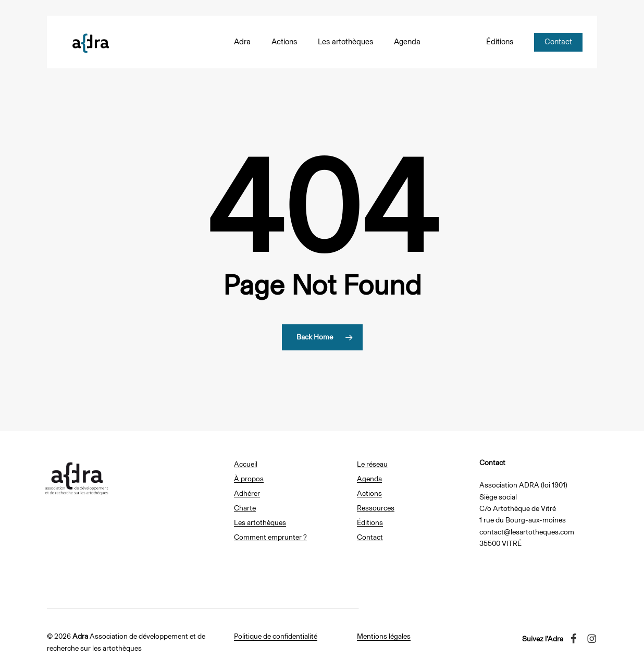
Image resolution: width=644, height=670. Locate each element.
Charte (245, 508)
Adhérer (247, 494)
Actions (369, 494)
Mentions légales (384, 636)
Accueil (246, 464)
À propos (249, 479)
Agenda (369, 479)
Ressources (376, 508)
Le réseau (372, 464)
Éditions (370, 523)
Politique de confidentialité (276, 636)
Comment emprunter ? (270, 537)
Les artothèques (260, 523)
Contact (370, 537)
